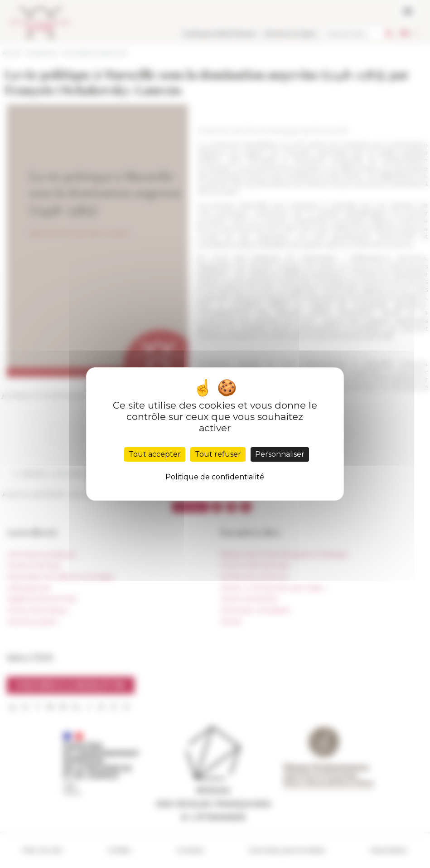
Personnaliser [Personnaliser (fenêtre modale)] (280, 454)
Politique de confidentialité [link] (215, 477)
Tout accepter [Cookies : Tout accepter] (155, 454)
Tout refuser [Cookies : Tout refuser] (218, 454)
